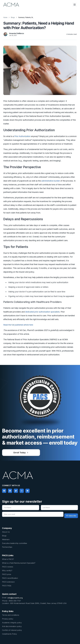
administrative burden (51, 181)
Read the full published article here (18, 325)
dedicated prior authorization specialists (42, 312)
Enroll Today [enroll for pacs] (21, 453)
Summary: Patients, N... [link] (26, 17)
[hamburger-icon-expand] (75, 5)
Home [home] (5, 17)
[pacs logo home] (40, 475)
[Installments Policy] (40, 634)
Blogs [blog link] (13, 17)
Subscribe (71, 516)
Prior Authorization (22, 136)
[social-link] (4, 491)
